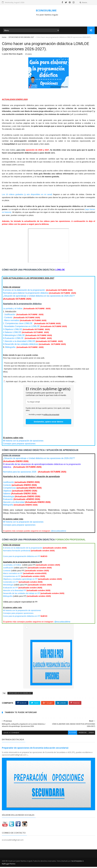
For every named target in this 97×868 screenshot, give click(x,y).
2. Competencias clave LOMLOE (18, 325)
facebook (82, 734)
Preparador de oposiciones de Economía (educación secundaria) (35, 749)
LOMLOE (12, 334)
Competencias (9, 489)
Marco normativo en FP (13, 575)
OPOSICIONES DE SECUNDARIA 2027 (21, 38)
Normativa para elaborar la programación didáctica (26, 294)
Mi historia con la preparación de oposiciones (23, 442)
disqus (91, 734)
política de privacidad (51, 416)
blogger (72, 734)
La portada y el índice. (13, 310)
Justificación (9, 484)
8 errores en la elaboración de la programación (24, 291)
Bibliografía (11, 349)
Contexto (7, 486)
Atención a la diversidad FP (15, 592)
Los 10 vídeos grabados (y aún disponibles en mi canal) (27, 196)
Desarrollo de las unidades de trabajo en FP (21, 595)
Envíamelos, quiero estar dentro (48, 423)
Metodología (9, 498)
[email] (48, 403)
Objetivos (7, 492)
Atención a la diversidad (14, 504)
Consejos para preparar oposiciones (19, 445)
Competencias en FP (12, 578)
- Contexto (8, 319)
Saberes (7, 495)
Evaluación (8, 501)
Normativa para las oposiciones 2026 (20, 473)
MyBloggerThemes (9, 865)
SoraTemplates (77, 862)
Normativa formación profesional (17, 552)
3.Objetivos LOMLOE (13, 331)
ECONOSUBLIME (46, 10)
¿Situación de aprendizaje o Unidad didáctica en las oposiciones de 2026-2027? (39, 297)
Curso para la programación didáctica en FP (22, 558)
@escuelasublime (59, 532)
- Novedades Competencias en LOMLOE (21, 328)
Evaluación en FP (10, 589)
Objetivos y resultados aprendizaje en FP (20, 580)
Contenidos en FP (11, 583)
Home (4, 38)
